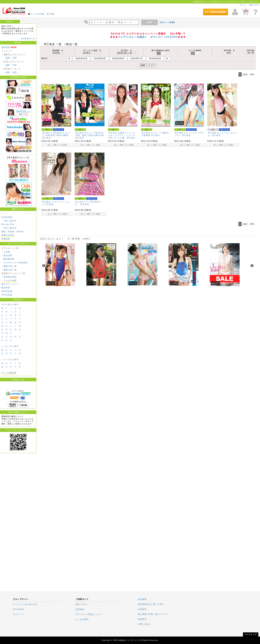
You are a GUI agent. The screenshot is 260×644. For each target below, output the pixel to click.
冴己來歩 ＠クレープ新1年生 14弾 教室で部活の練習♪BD (90, 134)
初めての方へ (255, 5)
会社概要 (142, 599)
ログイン (243, 5)
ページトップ (251, 634)
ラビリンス (18, 614)
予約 (6, 221)
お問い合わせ (144, 624)
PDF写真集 (7, 291)
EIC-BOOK (19, 609)
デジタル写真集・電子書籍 (42, 14)
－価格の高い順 (9, 270)
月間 (14, 58)
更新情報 (6, 47)
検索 (150, 22)
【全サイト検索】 (167, 22)
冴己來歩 (46, 138)
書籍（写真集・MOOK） (14, 232)
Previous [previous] (44, 266)
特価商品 (6, 239)
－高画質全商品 (9, 277)
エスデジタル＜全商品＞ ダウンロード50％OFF (148, 37)
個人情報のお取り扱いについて (153, 614)
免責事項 (142, 619)
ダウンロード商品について (89, 614)
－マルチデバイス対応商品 (14, 263)
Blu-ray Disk (8, 224)
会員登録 (80, 609)
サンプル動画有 (9, 373)
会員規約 (142, 609)
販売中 (13, 221)
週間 (8, 58)
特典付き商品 (8, 235)
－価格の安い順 (9, 266)
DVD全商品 (7, 217)
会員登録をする (28, 38)
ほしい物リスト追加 (57, 145)
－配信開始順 (8, 259)
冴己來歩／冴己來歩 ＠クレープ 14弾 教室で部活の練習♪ (57, 134)
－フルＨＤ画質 (9, 281)
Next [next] (252, 266)
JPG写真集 (7, 295)
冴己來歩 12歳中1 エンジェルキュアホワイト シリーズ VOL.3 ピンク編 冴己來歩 (122, 135)
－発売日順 (7, 256)
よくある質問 (82, 619)
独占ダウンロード (10, 284)
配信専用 (6, 288)
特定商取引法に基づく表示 (151, 604)
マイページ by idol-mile (25, 604)
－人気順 (6, 252)
